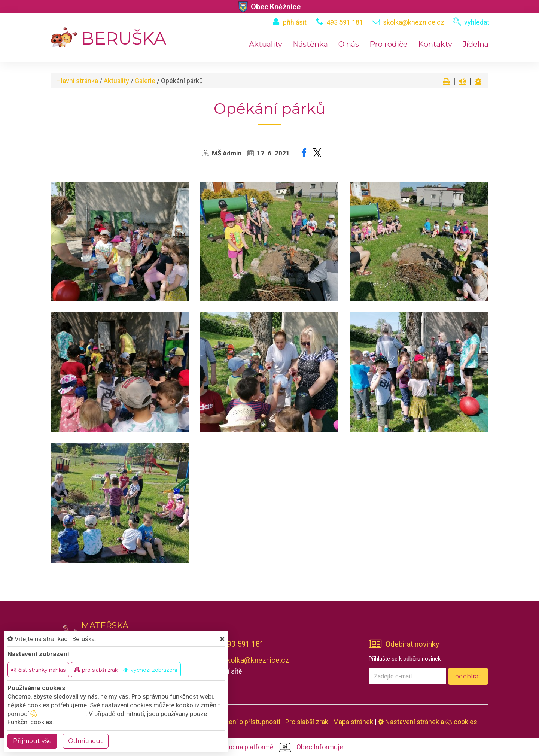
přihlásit (295, 22)
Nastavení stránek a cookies (428, 722)
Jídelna (476, 44)
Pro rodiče (389, 44)
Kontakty (435, 44)
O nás (349, 44)
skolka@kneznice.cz (414, 22)
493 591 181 (345, 22)
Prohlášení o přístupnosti (243, 722)
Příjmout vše (32, 741)
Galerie (145, 81)
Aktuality (266, 44)
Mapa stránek (353, 722)
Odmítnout (86, 741)
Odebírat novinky (412, 644)
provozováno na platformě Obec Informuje (270, 747)
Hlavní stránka (77, 81)
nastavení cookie (58, 714)
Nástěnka (310, 44)
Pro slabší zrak (307, 722)
